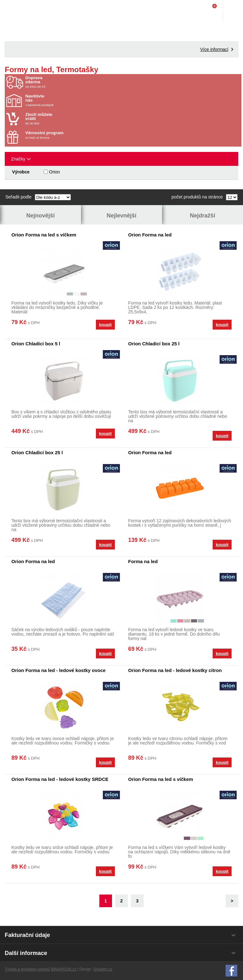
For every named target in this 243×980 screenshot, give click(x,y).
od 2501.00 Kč (133, 82)
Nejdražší (202, 216)
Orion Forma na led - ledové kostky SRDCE (60, 779)
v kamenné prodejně (62, 100)
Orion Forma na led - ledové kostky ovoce (59, 670)
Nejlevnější (121, 216)
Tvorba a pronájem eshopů (27, 969)
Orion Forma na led (150, 235)
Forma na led (143, 561)
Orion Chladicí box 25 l (154, 344)
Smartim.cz (103, 969)
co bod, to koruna (62, 135)
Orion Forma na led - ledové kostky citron (175, 670)
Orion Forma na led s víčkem (44, 235)
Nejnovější (40, 216)
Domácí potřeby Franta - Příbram (18, 11)
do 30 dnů (62, 119)
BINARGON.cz (64, 969)
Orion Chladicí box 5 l (36, 344)
